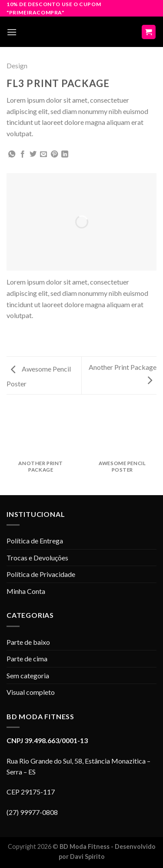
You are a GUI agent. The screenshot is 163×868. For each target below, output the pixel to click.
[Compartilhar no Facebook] (23, 154)
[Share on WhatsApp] (12, 154)
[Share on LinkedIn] (65, 154)
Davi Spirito (87, 856)
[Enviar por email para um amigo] (43, 154)
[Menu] (12, 32)
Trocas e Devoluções (37, 558)
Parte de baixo (28, 642)
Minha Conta (26, 591)
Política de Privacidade (41, 574)
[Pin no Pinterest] (54, 154)
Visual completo (31, 692)
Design (17, 65)
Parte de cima (27, 659)
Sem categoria (28, 675)
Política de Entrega (35, 541)
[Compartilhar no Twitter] (33, 154)
